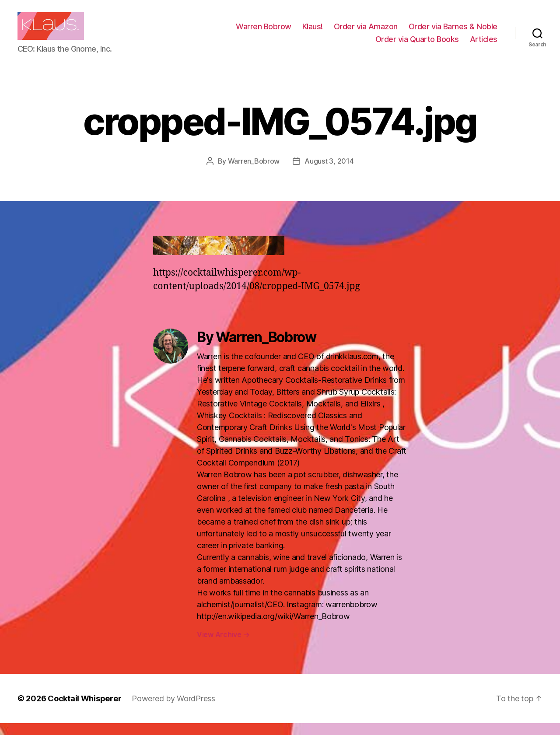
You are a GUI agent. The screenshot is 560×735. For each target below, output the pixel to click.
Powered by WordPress (173, 710)
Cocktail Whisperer (84, 710)
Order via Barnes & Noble (453, 32)
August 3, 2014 (329, 173)
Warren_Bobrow (254, 173)
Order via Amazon (366, 32)
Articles (484, 45)
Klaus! (313, 32)
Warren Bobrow (264, 32)
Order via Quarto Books (417, 45)
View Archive (223, 646)
